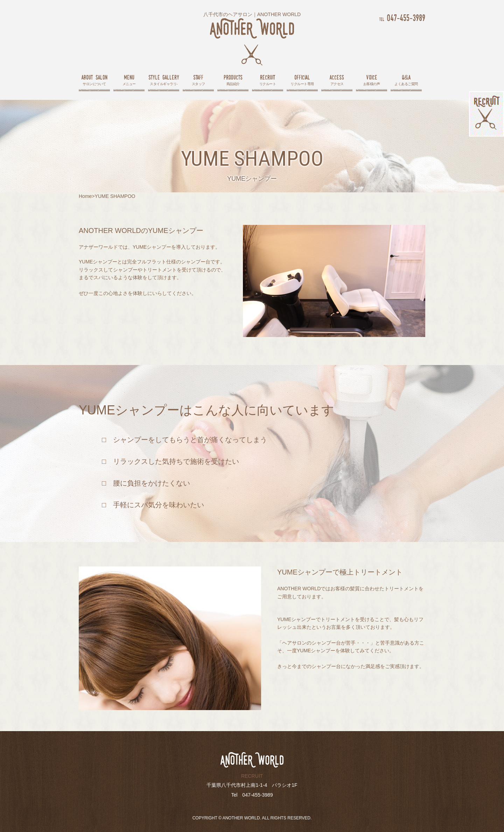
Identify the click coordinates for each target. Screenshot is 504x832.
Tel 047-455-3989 (252, 795)
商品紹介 (233, 80)
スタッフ (198, 80)
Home (85, 196)
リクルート (268, 80)
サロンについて (94, 80)
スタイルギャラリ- (164, 80)
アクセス (337, 80)
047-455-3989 (402, 18)
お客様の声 (372, 80)
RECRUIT (252, 776)
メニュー (129, 80)
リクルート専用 (302, 80)
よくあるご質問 (406, 80)
